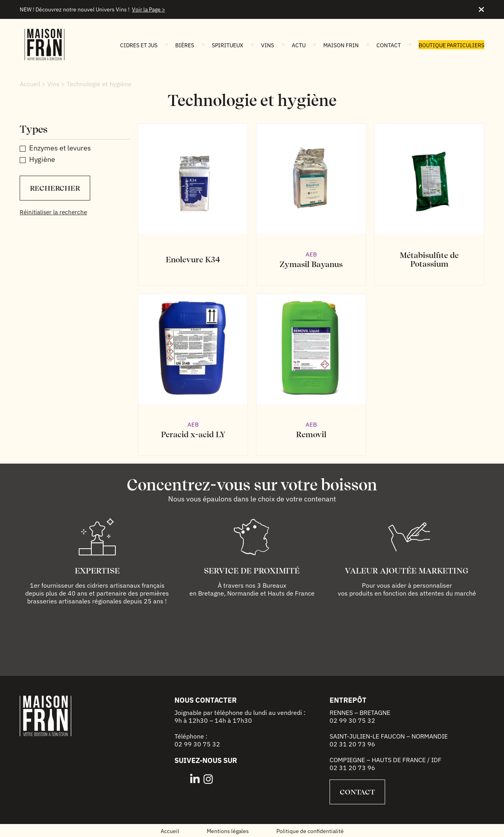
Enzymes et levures (60, 148)
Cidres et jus (139, 45)
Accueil (30, 84)
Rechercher (55, 188)
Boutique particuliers (451, 45)
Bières (185, 45)
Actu (299, 45)
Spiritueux (228, 45)
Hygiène (42, 159)
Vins (268, 45)
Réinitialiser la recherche (53, 212)
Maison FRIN (341, 45)
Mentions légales (228, 831)
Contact (389, 45)
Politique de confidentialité (310, 831)
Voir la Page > (148, 9)
